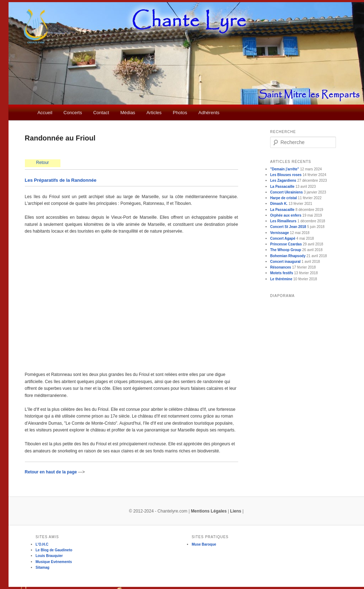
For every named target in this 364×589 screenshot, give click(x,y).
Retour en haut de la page (52, 472)
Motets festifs (282, 273)
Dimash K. (279, 204)
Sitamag (42, 567)
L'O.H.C (42, 544)
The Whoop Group (286, 250)
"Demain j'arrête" (285, 169)
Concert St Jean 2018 (288, 227)
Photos (180, 113)
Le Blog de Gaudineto (54, 550)
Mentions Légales (209, 511)
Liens (235, 511)
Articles (154, 113)
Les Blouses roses (286, 175)
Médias (128, 113)
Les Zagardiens (283, 181)
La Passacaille (282, 187)
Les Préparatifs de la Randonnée (61, 180)
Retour (43, 163)
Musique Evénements (54, 562)
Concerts (73, 113)
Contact (101, 113)
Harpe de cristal (283, 198)
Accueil (45, 113)
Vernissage (280, 233)
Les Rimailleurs (283, 221)
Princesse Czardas (286, 244)
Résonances (281, 267)
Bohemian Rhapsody (288, 256)
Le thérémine (281, 279)
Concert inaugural (285, 262)
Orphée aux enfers (286, 215)
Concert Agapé (283, 238)
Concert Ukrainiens (287, 192)
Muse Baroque (204, 544)
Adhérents (209, 113)
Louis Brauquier (49, 556)
